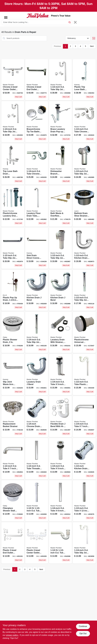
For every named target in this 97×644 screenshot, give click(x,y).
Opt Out (83, 633)
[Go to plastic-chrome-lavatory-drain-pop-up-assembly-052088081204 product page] (13, 206)
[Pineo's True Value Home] (38, 16)
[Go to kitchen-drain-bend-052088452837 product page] (37, 290)
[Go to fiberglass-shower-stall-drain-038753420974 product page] (13, 501)
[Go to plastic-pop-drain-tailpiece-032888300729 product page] (13, 290)
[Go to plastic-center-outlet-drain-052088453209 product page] (37, 543)
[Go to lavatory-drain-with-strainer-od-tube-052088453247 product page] (60, 332)
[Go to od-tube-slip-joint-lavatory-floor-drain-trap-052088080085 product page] (84, 543)
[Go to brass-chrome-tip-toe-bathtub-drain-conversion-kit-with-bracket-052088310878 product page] (37, 122)
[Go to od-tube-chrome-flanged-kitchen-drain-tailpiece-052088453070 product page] (84, 501)
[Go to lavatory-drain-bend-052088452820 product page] (37, 375)
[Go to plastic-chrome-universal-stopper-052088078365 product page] (84, 332)
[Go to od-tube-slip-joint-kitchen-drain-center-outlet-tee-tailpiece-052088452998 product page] (84, 164)
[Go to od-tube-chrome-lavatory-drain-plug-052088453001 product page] (60, 375)
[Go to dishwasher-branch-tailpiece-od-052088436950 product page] (60, 164)
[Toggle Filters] (94, 38)
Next (92, 46)
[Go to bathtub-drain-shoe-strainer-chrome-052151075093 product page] (84, 206)
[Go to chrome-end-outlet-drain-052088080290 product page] (37, 80)
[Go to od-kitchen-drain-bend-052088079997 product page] (84, 248)
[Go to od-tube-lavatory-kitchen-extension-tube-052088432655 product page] (37, 501)
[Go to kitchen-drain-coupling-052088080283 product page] (84, 459)
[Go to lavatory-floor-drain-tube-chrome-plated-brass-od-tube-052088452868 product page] (37, 206)
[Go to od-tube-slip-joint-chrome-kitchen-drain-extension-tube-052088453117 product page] (84, 290)
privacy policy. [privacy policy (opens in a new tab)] (12, 635)
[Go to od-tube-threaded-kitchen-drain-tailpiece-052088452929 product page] (37, 459)
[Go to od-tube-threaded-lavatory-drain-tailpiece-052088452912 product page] (60, 501)
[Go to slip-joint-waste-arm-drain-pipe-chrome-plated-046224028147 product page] (13, 375)
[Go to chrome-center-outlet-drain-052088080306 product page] (13, 80)
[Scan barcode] (75, 22)
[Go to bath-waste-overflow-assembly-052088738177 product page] (60, 206)
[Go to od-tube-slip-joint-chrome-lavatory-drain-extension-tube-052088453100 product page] (37, 332)
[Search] (70, 22)
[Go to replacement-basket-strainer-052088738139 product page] (13, 417)
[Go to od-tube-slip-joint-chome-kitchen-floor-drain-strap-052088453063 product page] (60, 80)
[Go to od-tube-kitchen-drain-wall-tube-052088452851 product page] (13, 459)
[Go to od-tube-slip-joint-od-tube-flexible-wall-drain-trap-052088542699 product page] (60, 543)
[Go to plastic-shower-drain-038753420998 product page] (13, 332)
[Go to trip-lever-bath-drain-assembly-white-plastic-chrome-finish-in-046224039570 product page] (13, 164)
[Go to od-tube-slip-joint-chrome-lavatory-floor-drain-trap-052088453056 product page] (13, 122)
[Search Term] (37, 22)
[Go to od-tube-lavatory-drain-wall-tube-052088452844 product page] (84, 417)
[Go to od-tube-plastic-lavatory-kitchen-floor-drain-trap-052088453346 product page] (84, 375)
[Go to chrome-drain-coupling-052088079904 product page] (37, 417)
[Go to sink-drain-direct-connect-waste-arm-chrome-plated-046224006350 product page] (37, 248)
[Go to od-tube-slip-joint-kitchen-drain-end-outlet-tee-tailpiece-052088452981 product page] (60, 248)
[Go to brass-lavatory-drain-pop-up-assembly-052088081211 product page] (60, 122)
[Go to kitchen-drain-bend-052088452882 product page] (60, 290)
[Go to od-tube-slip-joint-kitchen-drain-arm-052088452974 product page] (13, 248)
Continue (83, 626)
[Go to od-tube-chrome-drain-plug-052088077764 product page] (60, 459)
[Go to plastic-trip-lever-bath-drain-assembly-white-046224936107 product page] (84, 80)
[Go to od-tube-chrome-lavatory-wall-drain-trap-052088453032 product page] (37, 164)
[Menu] (6, 17)
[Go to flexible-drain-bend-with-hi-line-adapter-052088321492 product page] (60, 417)
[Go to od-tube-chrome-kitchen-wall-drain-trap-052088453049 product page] (84, 122)
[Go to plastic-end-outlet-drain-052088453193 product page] (13, 543)
